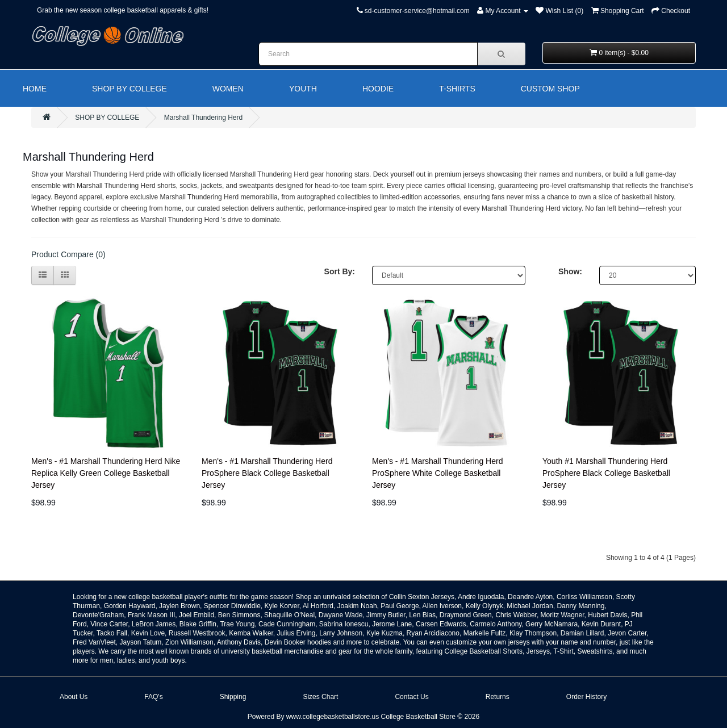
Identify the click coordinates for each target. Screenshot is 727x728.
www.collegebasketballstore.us (333, 717)
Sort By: (340, 271)
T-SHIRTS (457, 89)
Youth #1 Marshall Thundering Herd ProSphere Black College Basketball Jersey (606, 473)
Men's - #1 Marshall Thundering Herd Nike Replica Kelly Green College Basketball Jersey (106, 473)
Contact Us (411, 697)
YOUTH (303, 89)
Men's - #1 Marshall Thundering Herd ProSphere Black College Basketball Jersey (267, 473)
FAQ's (153, 697)
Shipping (233, 697)
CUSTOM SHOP (550, 89)
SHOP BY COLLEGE (129, 89)
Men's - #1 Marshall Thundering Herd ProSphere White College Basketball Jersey (437, 473)
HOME (35, 89)
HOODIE (378, 89)
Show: (570, 271)
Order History (586, 697)
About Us (74, 697)
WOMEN (228, 89)
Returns (498, 697)
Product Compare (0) (68, 254)
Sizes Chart (320, 697)
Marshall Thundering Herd (204, 118)
